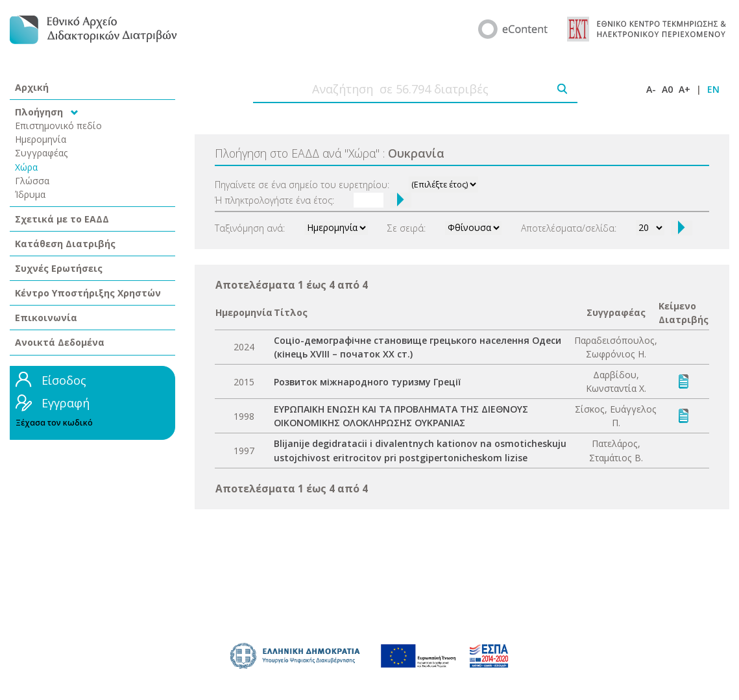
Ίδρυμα (30, 194)
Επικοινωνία (46, 318)
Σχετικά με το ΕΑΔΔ (62, 219)
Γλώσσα (32, 181)
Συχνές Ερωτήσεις (59, 268)
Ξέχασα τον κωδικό (54, 423)
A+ (684, 89)
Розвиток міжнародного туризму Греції (367, 382)
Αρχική (32, 87)
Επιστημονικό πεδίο (58, 126)
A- (651, 89)
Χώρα (26, 167)
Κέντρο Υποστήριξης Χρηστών (88, 293)
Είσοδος (64, 380)
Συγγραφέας (42, 153)
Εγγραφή (66, 403)
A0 (667, 89)
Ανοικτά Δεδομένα (60, 342)
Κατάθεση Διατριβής (65, 244)
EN (713, 89)
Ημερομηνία (41, 139)
